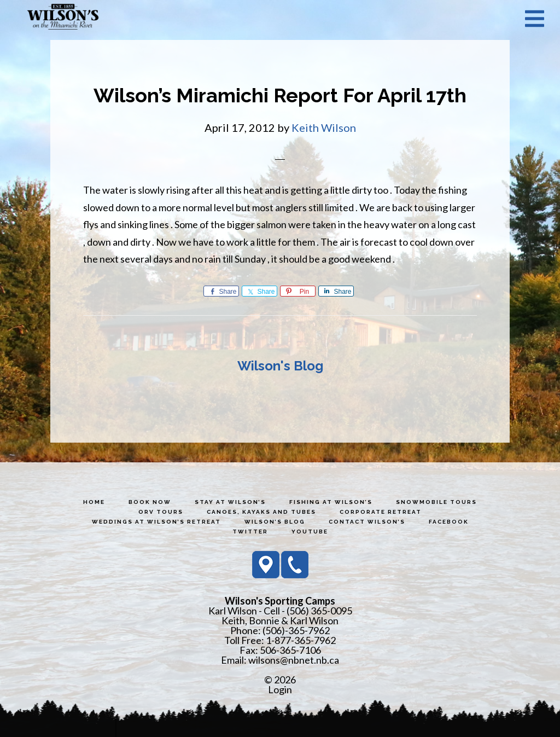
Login (280, 689)
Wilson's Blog (280, 366)
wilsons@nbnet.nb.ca (294, 660)
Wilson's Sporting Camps (63, 18)
